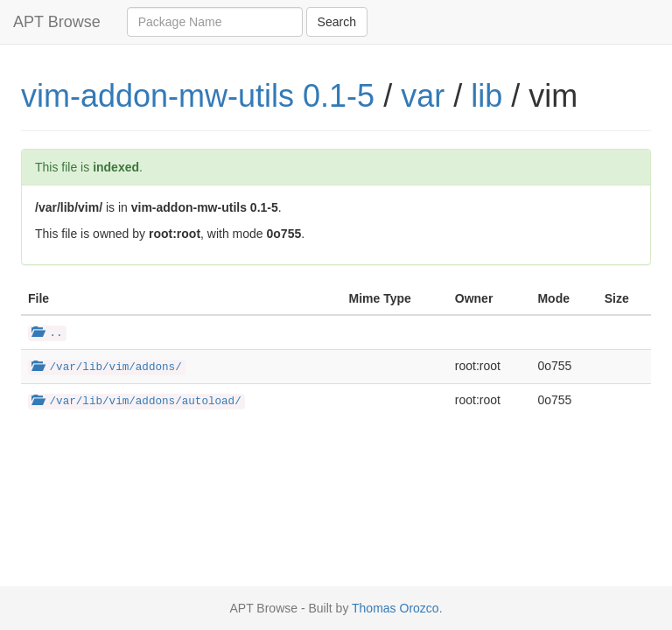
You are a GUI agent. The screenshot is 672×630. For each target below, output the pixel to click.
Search (337, 22)
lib (486, 96)
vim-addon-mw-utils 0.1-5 (198, 96)
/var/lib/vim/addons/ (107, 367)
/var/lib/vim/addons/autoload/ (136, 402)
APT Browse (57, 22)
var (423, 96)
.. (47, 333)
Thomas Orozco (395, 608)
